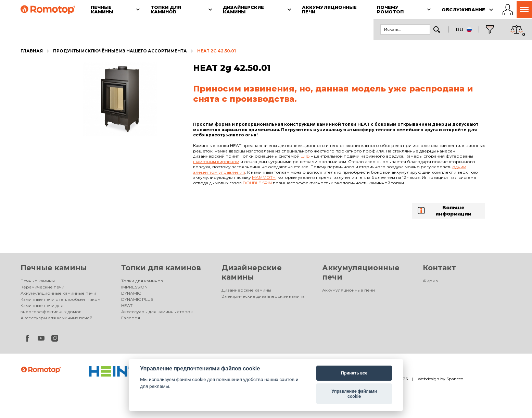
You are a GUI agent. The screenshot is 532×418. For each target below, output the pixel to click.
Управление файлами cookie (354, 394)
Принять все (354, 373)
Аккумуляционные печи (349, 290)
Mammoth (264, 177)
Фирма (430, 281)
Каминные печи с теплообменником (61, 299)
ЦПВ (305, 156)
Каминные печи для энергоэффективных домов (51, 309)
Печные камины (54, 268)
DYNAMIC (131, 293)
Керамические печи (42, 287)
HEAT (127, 305)
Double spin (257, 183)
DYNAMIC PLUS (137, 299)
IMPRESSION (134, 287)
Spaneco (455, 379)
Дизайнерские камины (246, 290)
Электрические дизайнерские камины (263, 296)
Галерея (131, 318)
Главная (32, 51)
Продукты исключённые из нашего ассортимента (120, 51)
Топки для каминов (161, 268)
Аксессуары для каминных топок (157, 312)
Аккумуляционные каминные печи (58, 293)
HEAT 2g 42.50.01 (217, 51)
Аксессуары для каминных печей (56, 318)
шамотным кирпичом (216, 162)
